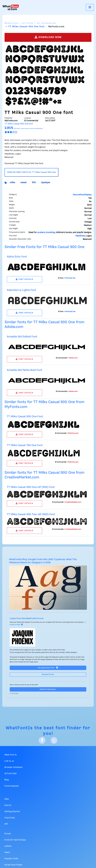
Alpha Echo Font (17, 257)
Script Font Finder (13, 865)
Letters (8, 846)
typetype (46, 183)
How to (8, 805)
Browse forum (48, 674)
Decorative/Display (82, 195)
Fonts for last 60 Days (15, 840)
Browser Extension (14, 767)
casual (23, 183)
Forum (8, 834)
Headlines (80, 236)
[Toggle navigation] (90, 7)
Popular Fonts (11, 859)
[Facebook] (42, 740)
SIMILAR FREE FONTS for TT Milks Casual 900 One (31, 172)
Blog (7, 780)
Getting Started (12, 812)
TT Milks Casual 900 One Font (25, 416)
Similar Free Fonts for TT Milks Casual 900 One (44, 247)
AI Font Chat (11, 774)
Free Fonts (10, 818)
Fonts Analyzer (12, 786)
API (6, 824)
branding (50, 232)
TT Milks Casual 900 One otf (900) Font (31, 487)
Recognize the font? (48, 668)
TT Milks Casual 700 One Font (25, 445)
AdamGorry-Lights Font (21, 290)
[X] (54, 740)
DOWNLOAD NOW (48, 37)
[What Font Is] (11, 7)
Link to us (9, 761)
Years (7, 852)
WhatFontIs (12, 23)
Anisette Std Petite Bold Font (24, 370)
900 (34, 183)
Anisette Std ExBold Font (22, 337)
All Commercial (46, 23)
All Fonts (28, 23)
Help (7, 799)
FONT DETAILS (24, 279)
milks (12, 183)
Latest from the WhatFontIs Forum (27, 619)
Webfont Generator (48, 689)
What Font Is (11, 755)
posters (41, 232)
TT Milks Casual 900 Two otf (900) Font (31, 514)
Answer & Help (16, 625)
